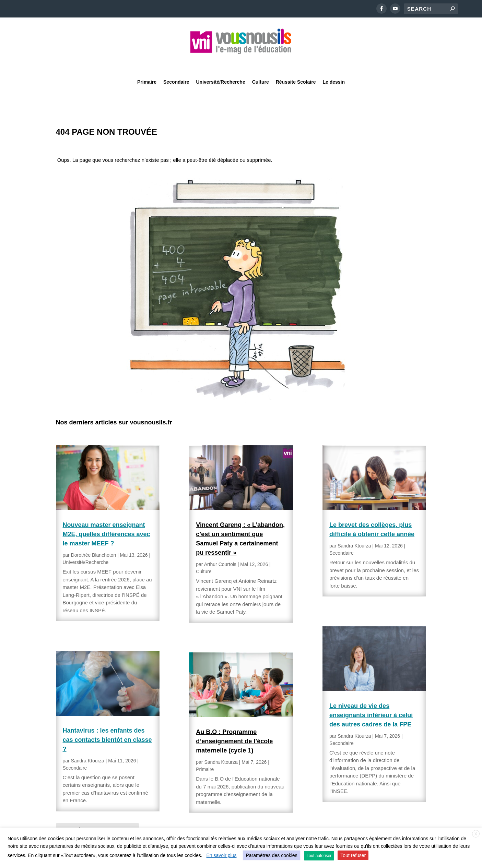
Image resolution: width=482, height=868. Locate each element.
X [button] (476, 834)
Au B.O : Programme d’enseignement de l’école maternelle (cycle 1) (234, 724)
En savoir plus (222, 855)
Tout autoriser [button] (319, 856)
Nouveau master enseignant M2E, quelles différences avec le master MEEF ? (107, 517)
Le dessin (334, 63)
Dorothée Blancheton (94, 538)
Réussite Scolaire (296, 63)
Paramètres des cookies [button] (271, 855)
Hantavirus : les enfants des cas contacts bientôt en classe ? (107, 722)
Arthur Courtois (220, 547)
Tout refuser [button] (353, 855)
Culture (261, 63)
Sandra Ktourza (88, 743)
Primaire (147, 63)
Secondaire (176, 63)
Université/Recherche (221, 63)
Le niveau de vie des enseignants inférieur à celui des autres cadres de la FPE (371, 698)
